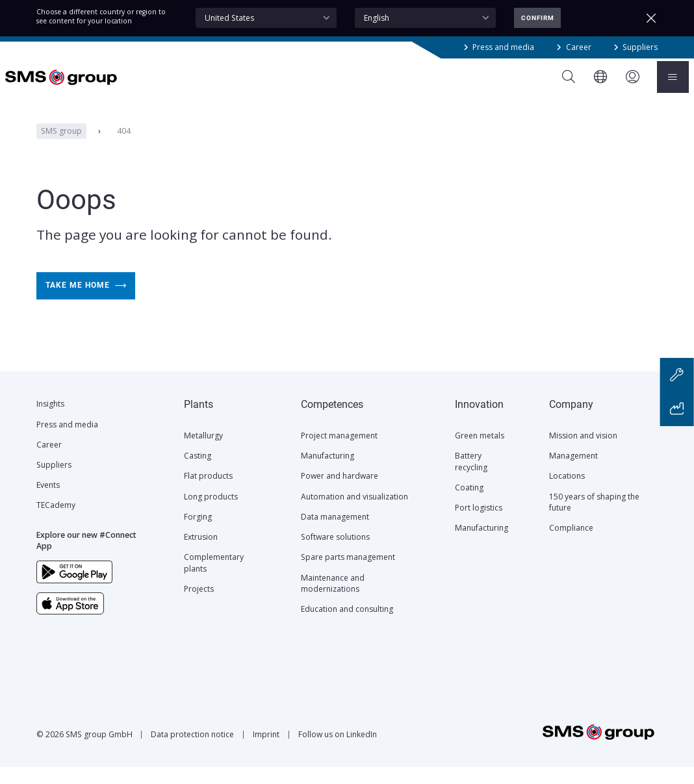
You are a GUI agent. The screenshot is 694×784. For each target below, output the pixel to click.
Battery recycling (471, 478)
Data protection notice (192, 751)
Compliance (571, 545)
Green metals (480, 452)
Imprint (266, 751)
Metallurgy (203, 452)
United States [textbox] (229, 18)
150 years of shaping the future (594, 519)
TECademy (56, 522)
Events (48, 502)
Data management (335, 534)
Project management (339, 452)
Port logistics (479, 525)
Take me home (85, 302)
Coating (469, 504)
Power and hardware (340, 493)
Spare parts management (348, 574)
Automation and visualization (354, 513)
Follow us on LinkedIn (338, 751)
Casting (198, 473)
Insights (50, 421)
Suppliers (640, 47)
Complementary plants (214, 579)
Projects (199, 606)
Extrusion (201, 554)
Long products (211, 513)
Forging (198, 534)
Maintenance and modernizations (333, 600)
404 (123, 148)
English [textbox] (377, 18)
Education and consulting (347, 626)
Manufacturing (328, 473)
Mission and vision (583, 452)
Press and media (503, 47)
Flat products (208, 493)
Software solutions (335, 554)
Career (579, 47)
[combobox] (266, 18)
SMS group (61, 148)
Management (573, 473)
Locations (567, 493)
